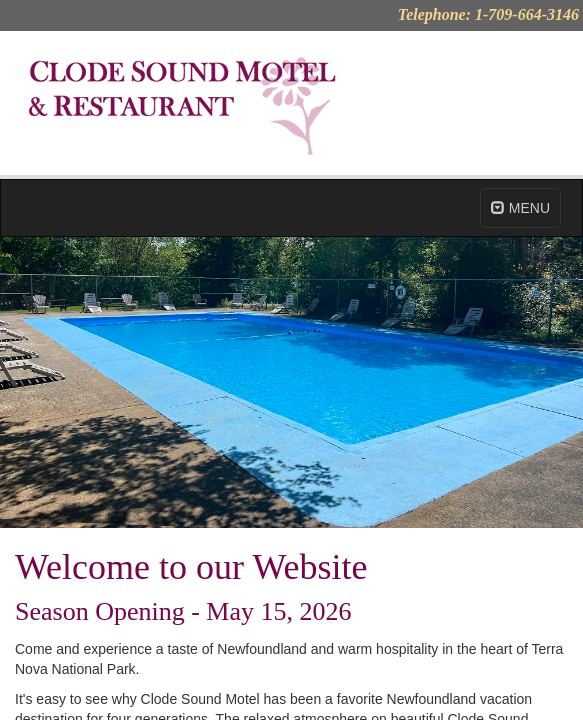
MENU (520, 208)
